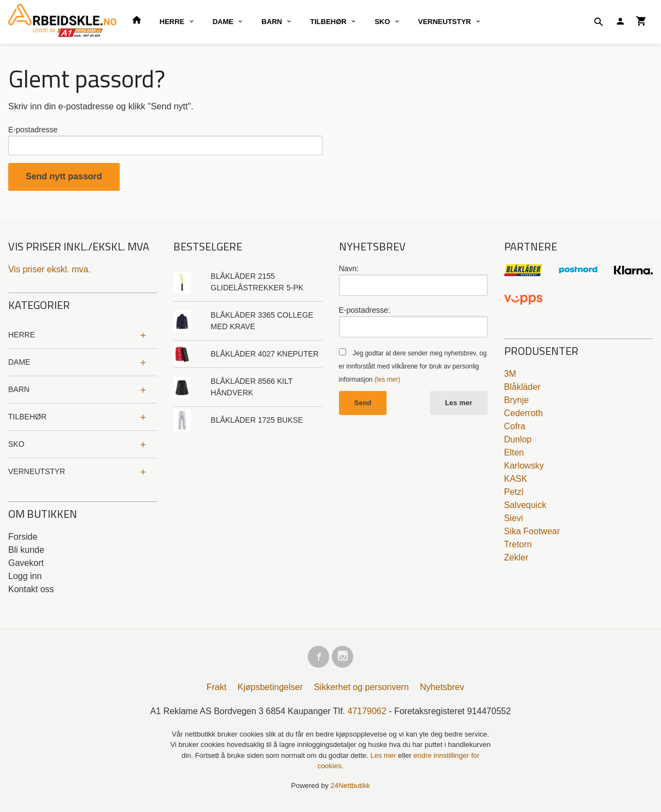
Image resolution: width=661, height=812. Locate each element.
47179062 (367, 716)
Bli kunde (26, 553)
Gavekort (26, 566)
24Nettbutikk (350, 790)
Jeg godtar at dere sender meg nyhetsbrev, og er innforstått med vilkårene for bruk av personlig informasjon (413, 369)
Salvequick (525, 508)
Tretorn (518, 547)
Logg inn (25, 579)
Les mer (459, 405)
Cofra (515, 429)
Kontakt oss (31, 592)
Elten (514, 455)
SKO (382, 22)
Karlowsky (524, 468)
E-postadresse (33, 130)
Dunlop (518, 442)
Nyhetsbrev (442, 692)
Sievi (514, 521)
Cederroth (523, 416)
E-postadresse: (365, 313)
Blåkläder (522, 390)
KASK (516, 481)
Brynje (516, 403)
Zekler (516, 560)
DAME (223, 22)
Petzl (514, 495)
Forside (23, 539)
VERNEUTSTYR (445, 22)
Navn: (349, 271)
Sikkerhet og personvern (361, 692)
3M (510, 376)
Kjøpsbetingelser (270, 692)
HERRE (172, 22)
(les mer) (387, 382)
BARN (272, 22)
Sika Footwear (532, 534)
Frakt (217, 692)
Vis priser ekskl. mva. (49, 272)
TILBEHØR (328, 22)
